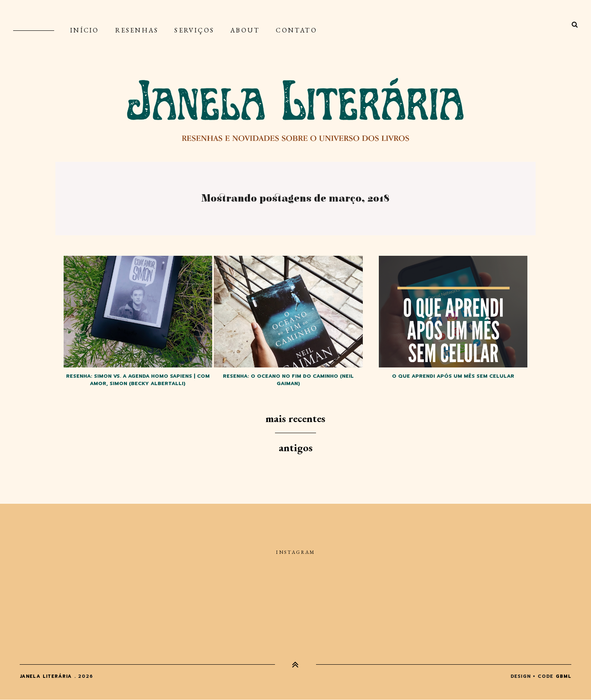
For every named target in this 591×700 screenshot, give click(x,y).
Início (85, 30)
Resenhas (137, 30)
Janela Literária (46, 676)
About (245, 30)
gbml (564, 676)
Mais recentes (295, 418)
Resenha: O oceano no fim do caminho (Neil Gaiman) (288, 380)
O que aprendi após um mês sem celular (453, 376)
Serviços (194, 30)
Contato (296, 30)
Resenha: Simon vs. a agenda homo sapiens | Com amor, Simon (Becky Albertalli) (138, 380)
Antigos (296, 448)
